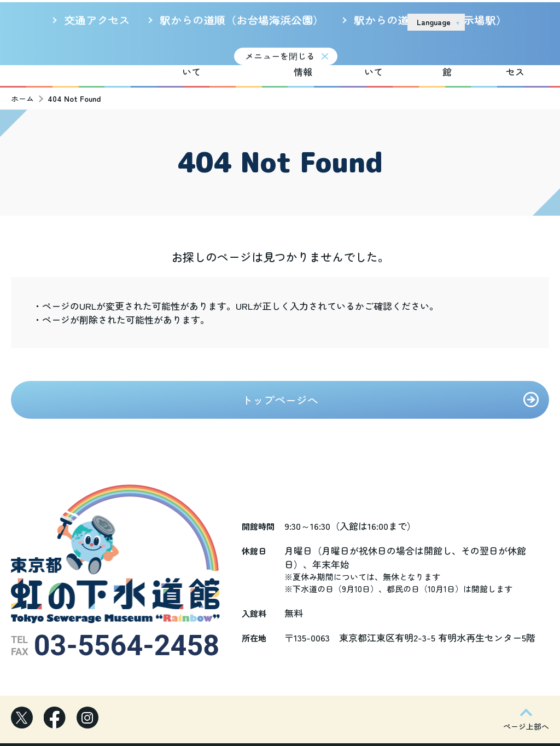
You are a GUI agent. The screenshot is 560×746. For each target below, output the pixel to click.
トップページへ (280, 386)
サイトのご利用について (318, 21)
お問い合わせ (504, 22)
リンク (385, 21)
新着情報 (250, 51)
